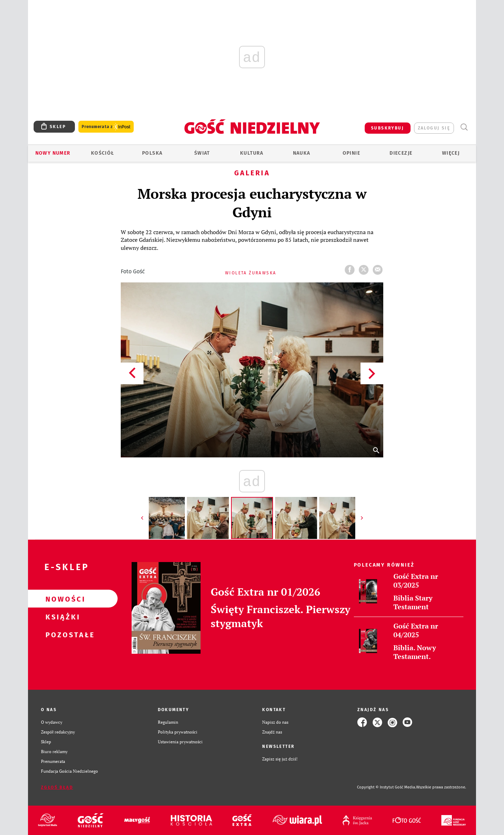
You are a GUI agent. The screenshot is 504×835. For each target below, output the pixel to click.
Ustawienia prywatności (180, 742)
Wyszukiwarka (464, 127)
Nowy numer (53, 153)
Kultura (252, 153)
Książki (62, 617)
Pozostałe (62, 634)
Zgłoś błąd (57, 787)
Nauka (302, 153)
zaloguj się (434, 128)
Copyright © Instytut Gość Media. (387, 787)
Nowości (62, 599)
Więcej (451, 153)
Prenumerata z (106, 127)
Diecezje (401, 153)
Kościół (103, 153)
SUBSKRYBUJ (387, 128)
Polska (152, 153)
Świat (202, 153)
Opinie (351, 153)
